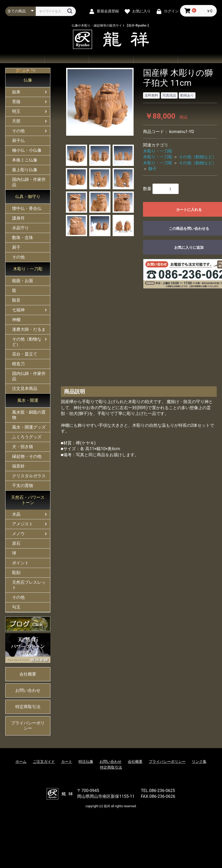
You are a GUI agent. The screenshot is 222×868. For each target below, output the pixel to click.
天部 (16, 121)
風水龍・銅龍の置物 (29, 415)
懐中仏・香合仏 (27, 208)
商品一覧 (67, 59)
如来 (16, 92)
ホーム (22, 59)
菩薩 (16, 102)
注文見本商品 (25, 389)
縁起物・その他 (27, 456)
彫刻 (16, 573)
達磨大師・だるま (29, 329)
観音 (16, 300)
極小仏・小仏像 (27, 150)
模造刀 (18, 364)
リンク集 (199, 762)
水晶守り (20, 228)
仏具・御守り (28, 197)
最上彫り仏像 (25, 170)
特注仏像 (86, 762)
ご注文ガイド (111, 59)
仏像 (28, 80)
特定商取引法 (28, 707)
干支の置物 (23, 486)
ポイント (20, 563)
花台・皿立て (25, 354)
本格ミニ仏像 (25, 160)
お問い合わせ (155, 59)
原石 (16, 543)
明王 (16, 111)
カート (67, 762)
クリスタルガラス (29, 476)
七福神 (18, 310)
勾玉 (16, 607)
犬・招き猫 (23, 447)
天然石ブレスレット (29, 585)
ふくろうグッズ (27, 437)
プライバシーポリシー (28, 726)
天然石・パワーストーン (28, 500)
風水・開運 (28, 400)
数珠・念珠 (23, 238)
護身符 (18, 218)
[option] (100, 102)
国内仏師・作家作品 (29, 182)
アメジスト (23, 524)
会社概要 (200, 59)
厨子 (16, 247)
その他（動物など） (27, 342)
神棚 (16, 320)
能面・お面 (23, 281)
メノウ (18, 534)
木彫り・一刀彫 (28, 269)
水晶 (16, 514)
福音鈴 (18, 466)
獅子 (152, 169)
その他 (18, 131)
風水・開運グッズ (29, 427)
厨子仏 (18, 141)
